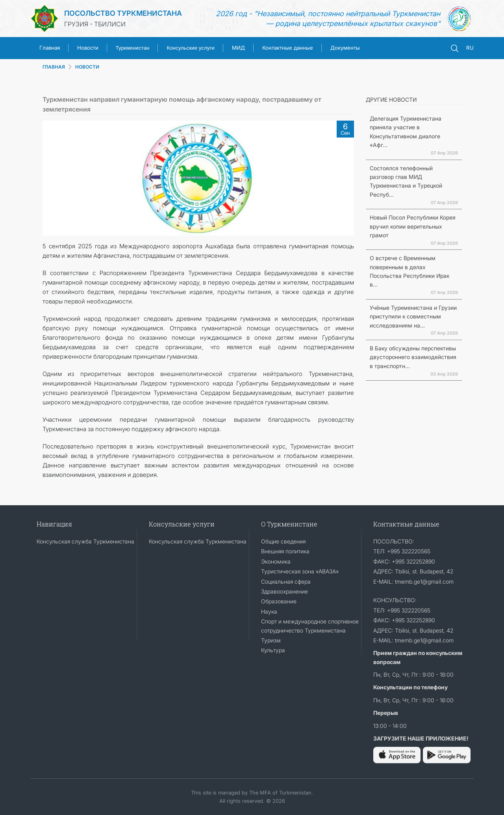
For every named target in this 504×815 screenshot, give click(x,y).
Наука (269, 611)
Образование (279, 601)
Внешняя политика (285, 551)
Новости (88, 48)
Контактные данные (288, 48)
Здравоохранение (284, 591)
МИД (238, 48)
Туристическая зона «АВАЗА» (300, 571)
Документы (345, 48)
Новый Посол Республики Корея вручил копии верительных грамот (413, 226)
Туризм (271, 640)
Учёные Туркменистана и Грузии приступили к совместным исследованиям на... (413, 316)
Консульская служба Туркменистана (85, 541)
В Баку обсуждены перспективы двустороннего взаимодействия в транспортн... (413, 357)
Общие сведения (283, 541)
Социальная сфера (286, 581)
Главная (50, 48)
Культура (273, 650)
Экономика (276, 561)
